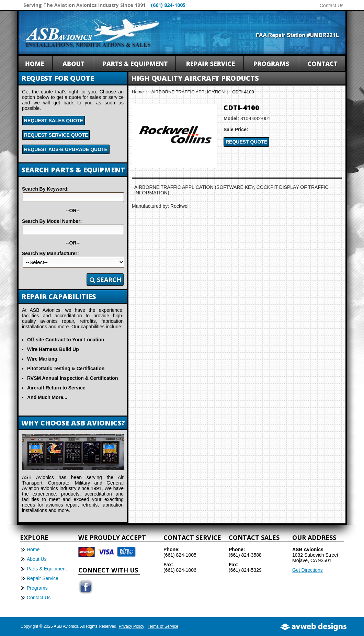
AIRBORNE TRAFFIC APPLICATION (188, 92)
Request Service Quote (56, 135)
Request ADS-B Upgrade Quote (66, 149)
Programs (37, 588)
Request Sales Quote (54, 121)
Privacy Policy (131, 626)
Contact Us (332, 5)
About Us (37, 559)
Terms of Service (163, 626)
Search (105, 280)
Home (138, 92)
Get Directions (308, 570)
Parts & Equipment (47, 569)
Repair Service (43, 578)
